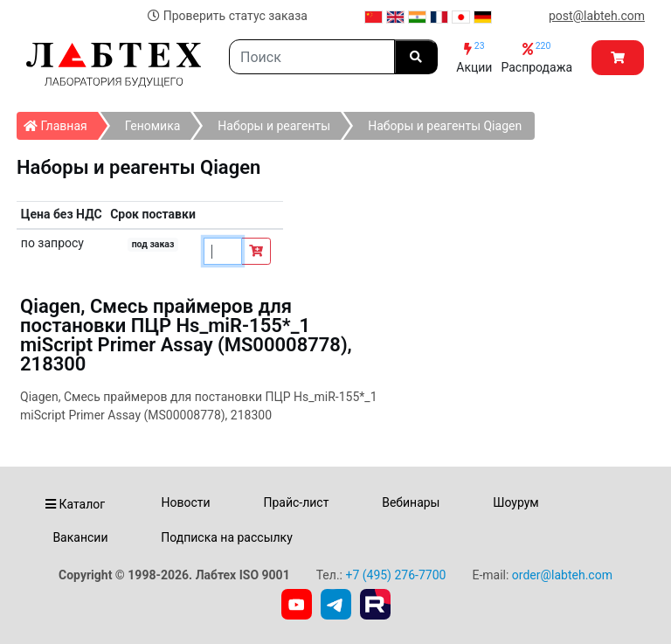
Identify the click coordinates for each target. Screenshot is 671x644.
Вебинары (411, 502)
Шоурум (515, 502)
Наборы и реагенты (274, 126)
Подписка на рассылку (227, 537)
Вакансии (80, 537)
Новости (186, 502)
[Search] (312, 57)
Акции (474, 57)
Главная (61, 122)
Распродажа (536, 57)
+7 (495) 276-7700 (395, 575)
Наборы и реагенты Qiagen (445, 126)
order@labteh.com (562, 575)
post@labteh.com (597, 16)
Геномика (153, 126)
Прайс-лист (296, 502)
